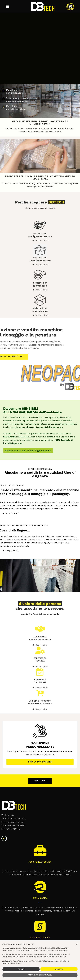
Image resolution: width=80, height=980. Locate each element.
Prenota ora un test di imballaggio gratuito (28, 451)
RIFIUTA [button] (21, 969)
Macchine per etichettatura (16, 108)
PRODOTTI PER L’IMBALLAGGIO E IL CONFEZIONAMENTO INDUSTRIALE (40, 178)
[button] (77, 944)
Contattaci (40, 781)
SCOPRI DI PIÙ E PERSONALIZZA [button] (40, 975)
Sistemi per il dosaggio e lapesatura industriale (21, 99)
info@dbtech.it (15, 822)
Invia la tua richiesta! (40, 762)
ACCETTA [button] (59, 969)
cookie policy (63, 950)
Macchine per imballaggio (15, 91)
